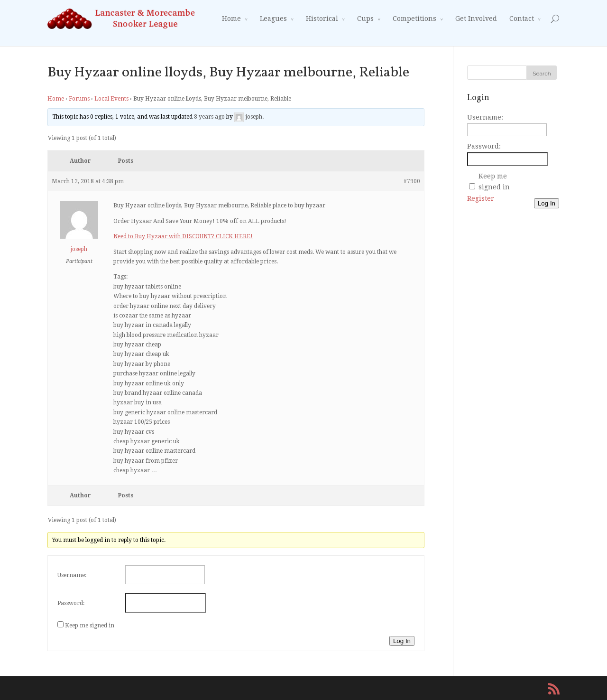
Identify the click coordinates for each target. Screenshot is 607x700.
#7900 (412, 181)
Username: (72, 575)
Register (481, 198)
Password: (71, 603)
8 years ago (209, 117)
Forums (79, 99)
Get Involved (476, 19)
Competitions (414, 19)
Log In (402, 641)
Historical (322, 19)
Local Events (111, 99)
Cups (365, 19)
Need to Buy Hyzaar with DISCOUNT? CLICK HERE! (183, 236)
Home (231, 19)
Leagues (273, 19)
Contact (522, 19)
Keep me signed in (90, 625)
